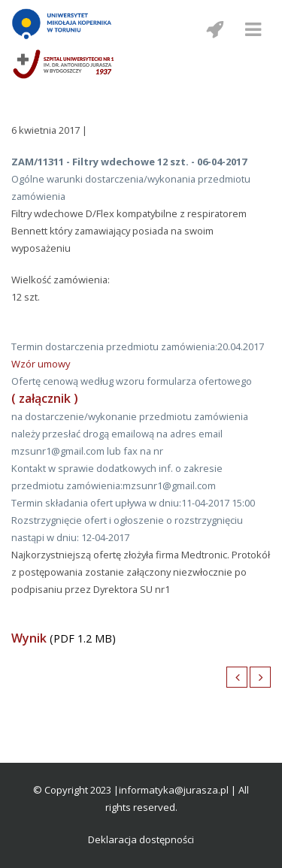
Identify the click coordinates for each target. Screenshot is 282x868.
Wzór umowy (41, 364)
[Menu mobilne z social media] (214, 29)
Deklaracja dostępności (141, 839)
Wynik (29, 638)
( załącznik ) (45, 398)
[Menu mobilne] (253, 29)
